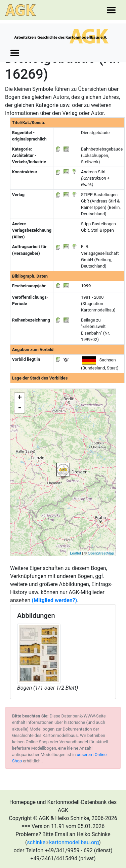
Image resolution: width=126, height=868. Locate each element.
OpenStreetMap (101, 553)
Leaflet (75, 553)
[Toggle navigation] (111, 10)
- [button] (19, 408)
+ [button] (20, 398)
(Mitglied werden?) (54, 600)
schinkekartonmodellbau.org (63, 842)
